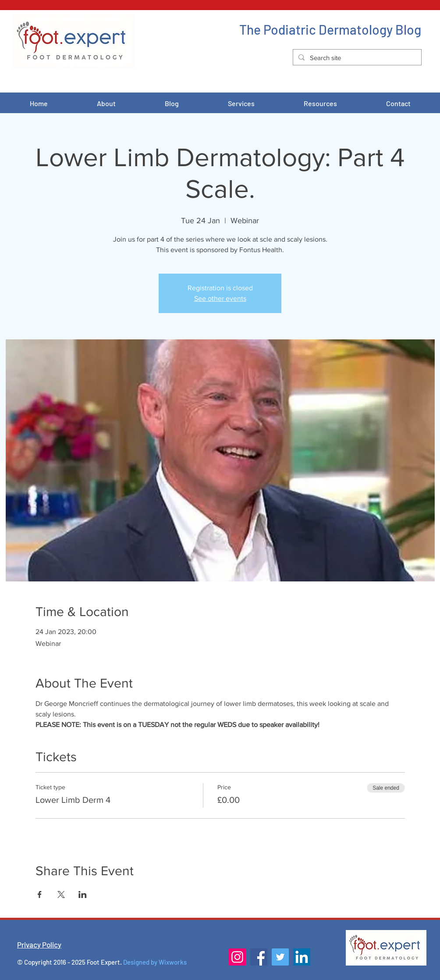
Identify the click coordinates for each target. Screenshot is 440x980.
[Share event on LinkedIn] (83, 894)
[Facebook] (259, 957)
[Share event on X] (61, 894)
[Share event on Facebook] (40, 894)
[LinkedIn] (302, 957)
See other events (220, 298)
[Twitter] (280, 957)
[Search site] (356, 58)
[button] (241, 103)
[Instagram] (237, 957)
